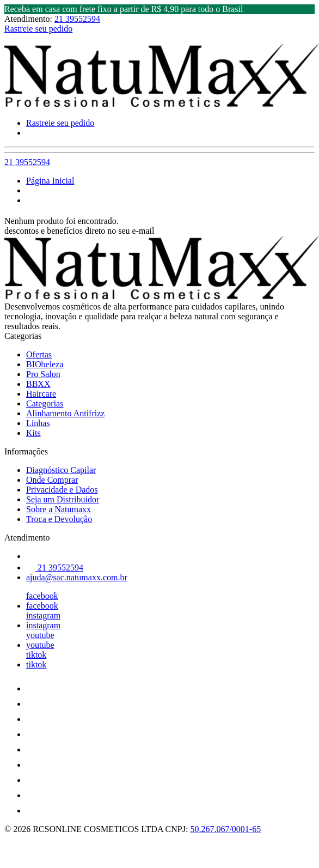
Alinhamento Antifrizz (65, 413)
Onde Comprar (52, 480)
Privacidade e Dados (62, 490)
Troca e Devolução (59, 519)
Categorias (45, 403)
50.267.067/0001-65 (225, 829)
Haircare (41, 394)
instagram (43, 615)
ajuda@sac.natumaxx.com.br (77, 577)
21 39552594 (77, 19)
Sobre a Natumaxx (59, 509)
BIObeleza (45, 364)
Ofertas (39, 354)
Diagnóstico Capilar (61, 470)
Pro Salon (43, 374)
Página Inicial (50, 181)
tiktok (36, 655)
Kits (33, 433)
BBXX (38, 384)
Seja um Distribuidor (63, 499)
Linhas (38, 423)
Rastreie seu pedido (38, 29)
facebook (42, 596)
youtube (40, 635)
